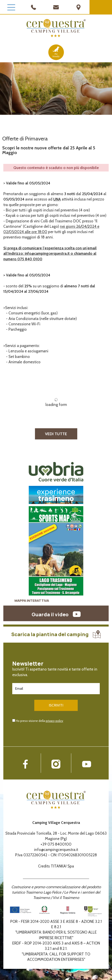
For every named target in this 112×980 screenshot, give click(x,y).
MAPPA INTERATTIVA (32, 601)
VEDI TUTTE (56, 434)
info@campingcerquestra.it (56, 850)
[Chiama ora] (34, 7)
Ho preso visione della (40, 721)
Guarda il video (56, 614)
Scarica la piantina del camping (56, 634)
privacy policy (54, 721)
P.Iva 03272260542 (31, 855)
